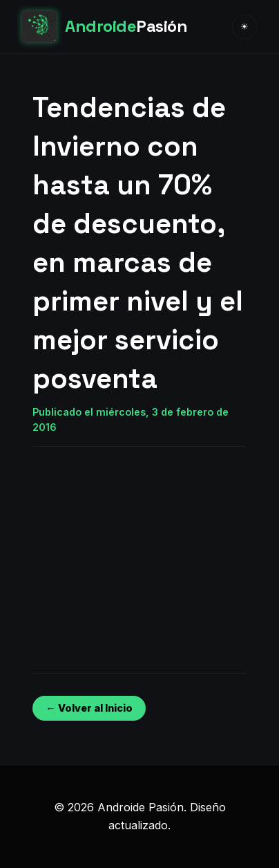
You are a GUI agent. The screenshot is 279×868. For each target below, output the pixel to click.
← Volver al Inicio (89, 708)
